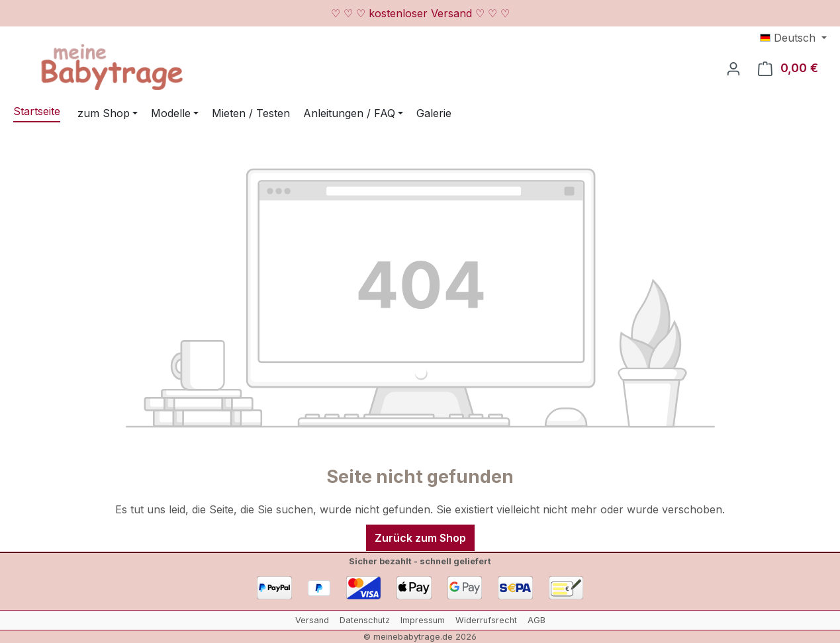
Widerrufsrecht (486, 620)
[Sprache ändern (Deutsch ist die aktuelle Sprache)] (793, 38)
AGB (537, 620)
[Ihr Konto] (733, 68)
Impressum (423, 620)
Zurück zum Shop (420, 538)
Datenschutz (365, 620)
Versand (312, 620)
